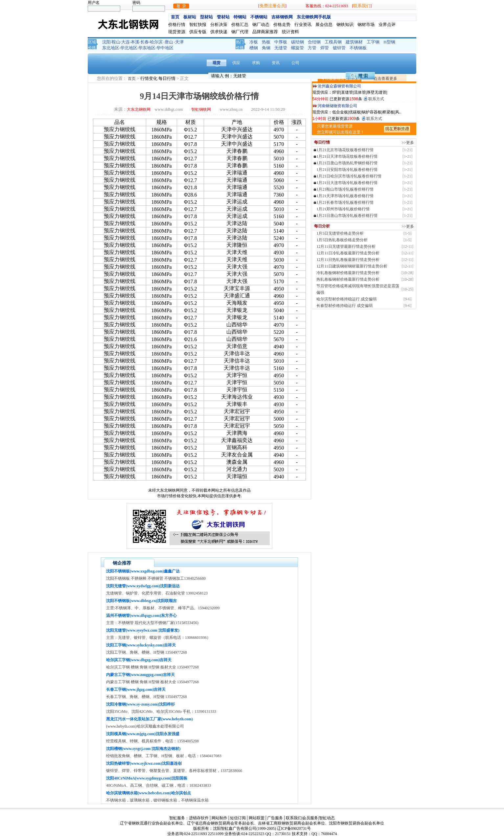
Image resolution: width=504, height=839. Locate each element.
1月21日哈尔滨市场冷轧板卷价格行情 (349, 176)
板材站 (190, 17)
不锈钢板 (358, 48)
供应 (236, 63)
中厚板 (281, 42)
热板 (266, 42)
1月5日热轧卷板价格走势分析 (342, 240)
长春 (145, 42)
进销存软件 (199, 818)
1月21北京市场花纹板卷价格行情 (345, 150)
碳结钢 (298, 42)
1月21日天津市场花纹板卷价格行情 (347, 156)
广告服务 (275, 818)
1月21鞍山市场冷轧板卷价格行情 (345, 189)
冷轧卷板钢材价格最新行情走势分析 (348, 273)
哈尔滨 (156, 42)
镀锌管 (339, 48)
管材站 (223, 17)
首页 (175, 17)
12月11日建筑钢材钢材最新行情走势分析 (352, 266)
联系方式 (376, 99)
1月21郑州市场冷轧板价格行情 (343, 209)
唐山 (169, 42)
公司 (295, 63)
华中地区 (165, 48)
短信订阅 (238, 818)
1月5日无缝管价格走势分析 (340, 233)
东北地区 (111, 48)
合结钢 (314, 42)
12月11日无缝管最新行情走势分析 (346, 246)
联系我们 (362, 6)
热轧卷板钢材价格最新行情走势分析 (348, 279)
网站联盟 (257, 818)
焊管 (325, 48)
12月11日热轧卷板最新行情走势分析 (348, 260)
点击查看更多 (385, 79)
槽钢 (254, 48)
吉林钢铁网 (282, 17)
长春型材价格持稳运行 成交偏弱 (344, 306)
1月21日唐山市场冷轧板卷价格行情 (347, 216)
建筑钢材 (354, 42)
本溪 (135, 42)
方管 (312, 48)
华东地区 (147, 48)
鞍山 (116, 42)
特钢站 (240, 17)
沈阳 (106, 42)
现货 (217, 63)
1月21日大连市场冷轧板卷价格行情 (347, 183)
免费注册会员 (272, 6)
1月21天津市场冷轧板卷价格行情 (345, 196)
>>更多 (408, 143)
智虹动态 (327, 818)
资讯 (276, 63)
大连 (126, 42)
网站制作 (219, 818)
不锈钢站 (259, 17)
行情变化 (149, 78)
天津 (179, 42)
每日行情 (167, 78)
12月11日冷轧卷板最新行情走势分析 (348, 253)
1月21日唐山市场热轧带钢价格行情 (347, 163)
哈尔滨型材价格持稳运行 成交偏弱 (346, 299)
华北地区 (129, 48)
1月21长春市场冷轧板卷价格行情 (345, 202)
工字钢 (373, 42)
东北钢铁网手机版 (314, 17)
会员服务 (310, 818)
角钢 (266, 48)
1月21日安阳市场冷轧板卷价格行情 (347, 170)
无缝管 (281, 48)
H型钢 (389, 42)
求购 (256, 63)
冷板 (254, 42)
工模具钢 (333, 42)
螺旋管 (298, 48)
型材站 (206, 17)
